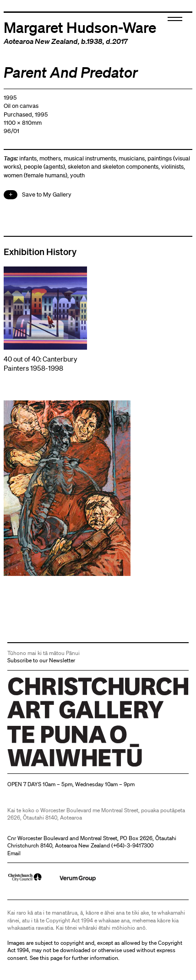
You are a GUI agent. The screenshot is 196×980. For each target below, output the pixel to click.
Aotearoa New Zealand (41, 41)
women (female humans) (35, 175)
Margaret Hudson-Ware (80, 27)
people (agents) (44, 167)
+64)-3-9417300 (133, 845)
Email (14, 853)
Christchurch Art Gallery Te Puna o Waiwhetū (62, 766)
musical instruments (90, 158)
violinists (172, 167)
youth (77, 175)
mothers (50, 158)
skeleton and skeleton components (113, 167)
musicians (132, 158)
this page (51, 958)
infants (28, 158)
